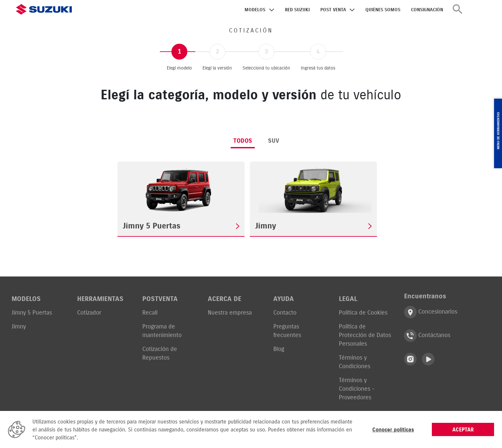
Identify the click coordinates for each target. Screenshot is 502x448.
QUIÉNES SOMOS (383, 10)
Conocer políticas (393, 429)
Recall (150, 312)
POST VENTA (333, 10)
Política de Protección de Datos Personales (365, 335)
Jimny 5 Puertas (32, 312)
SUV (274, 141)
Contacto (285, 312)
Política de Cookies (363, 312)
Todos (243, 141)
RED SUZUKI (297, 10)
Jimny (19, 326)
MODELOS (255, 10)
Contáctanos (427, 336)
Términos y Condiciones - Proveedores (357, 389)
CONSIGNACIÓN (427, 10)
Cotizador (89, 312)
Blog (279, 349)
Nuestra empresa (230, 312)
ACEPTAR (463, 429)
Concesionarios (431, 312)
